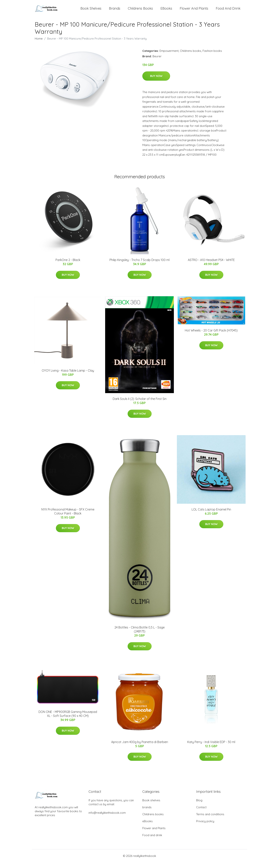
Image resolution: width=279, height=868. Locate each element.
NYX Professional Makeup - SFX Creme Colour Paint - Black (68, 517)
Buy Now (156, 82)
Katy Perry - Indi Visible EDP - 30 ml (211, 748)
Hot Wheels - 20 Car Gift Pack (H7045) (211, 336)
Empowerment (169, 56)
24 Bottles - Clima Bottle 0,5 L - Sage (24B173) (139, 635)
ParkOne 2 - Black (68, 266)
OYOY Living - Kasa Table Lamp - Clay (68, 376)
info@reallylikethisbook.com (107, 818)
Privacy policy (205, 827)
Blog (199, 806)
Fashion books (212, 56)
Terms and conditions (210, 820)
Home (39, 44)
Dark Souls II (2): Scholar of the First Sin (140, 404)
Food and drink (228, 11)
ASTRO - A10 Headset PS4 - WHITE (211, 266)
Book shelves (91, 11)
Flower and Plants (194, 11)
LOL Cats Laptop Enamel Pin (211, 515)
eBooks (166, 11)
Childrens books (140, 11)
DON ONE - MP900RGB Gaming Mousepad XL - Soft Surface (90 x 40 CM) (68, 719)
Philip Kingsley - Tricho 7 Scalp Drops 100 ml (139, 266)
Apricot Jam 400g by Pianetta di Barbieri (140, 748)
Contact (201, 813)
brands (115, 11)
